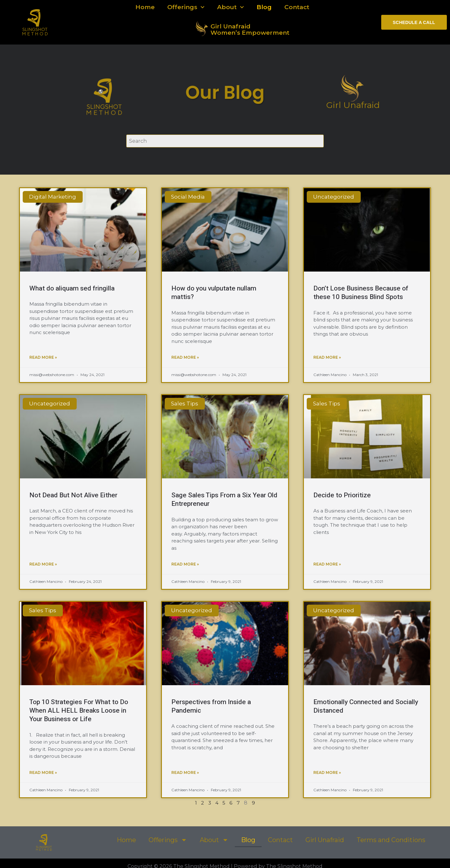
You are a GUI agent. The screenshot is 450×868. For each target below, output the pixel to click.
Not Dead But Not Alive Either (73, 496)
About (231, 7)
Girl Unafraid (325, 841)
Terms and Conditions (391, 841)
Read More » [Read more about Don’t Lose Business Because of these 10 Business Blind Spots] (327, 358)
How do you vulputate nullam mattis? (214, 293)
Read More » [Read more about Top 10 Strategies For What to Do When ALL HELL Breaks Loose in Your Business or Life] (43, 773)
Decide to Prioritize (342, 496)
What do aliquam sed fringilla (72, 288)
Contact (297, 7)
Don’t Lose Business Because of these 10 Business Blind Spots (361, 293)
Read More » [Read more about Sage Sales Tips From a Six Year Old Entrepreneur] (185, 565)
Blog (264, 7)
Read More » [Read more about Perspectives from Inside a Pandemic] (185, 773)
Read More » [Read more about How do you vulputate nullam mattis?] (185, 358)
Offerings (186, 7)
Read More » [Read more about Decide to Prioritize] (327, 565)
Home (145, 7)
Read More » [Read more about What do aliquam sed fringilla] (43, 358)
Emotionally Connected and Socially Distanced (366, 707)
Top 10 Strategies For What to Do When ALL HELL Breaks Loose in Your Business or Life (79, 711)
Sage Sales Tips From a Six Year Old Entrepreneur (224, 500)
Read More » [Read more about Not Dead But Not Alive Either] (43, 565)
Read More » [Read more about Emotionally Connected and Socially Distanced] (327, 773)
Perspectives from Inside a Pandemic (211, 707)
